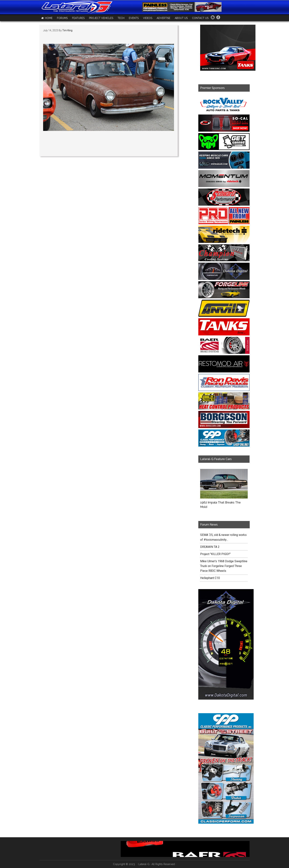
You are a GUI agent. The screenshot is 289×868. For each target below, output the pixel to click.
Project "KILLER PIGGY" (215, 554)
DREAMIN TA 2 (210, 547)
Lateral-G (144, 864)
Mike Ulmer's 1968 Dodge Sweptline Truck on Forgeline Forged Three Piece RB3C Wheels (224, 566)
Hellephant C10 (210, 578)
